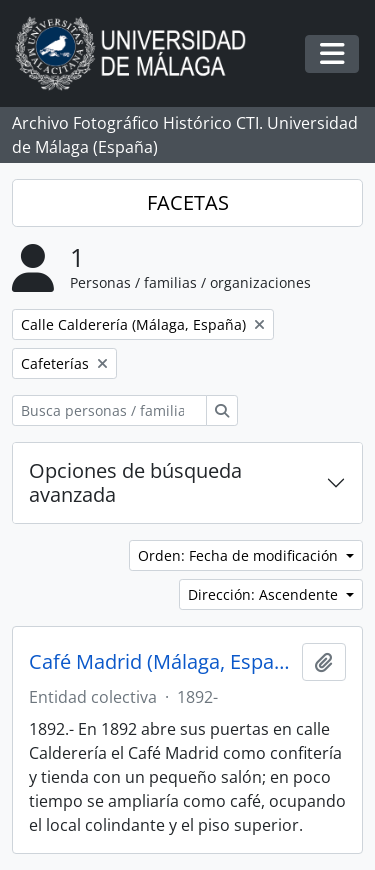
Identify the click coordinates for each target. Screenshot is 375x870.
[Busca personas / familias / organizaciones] (109, 410)
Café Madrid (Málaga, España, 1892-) (161, 662)
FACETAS (188, 202)
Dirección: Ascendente (265, 594)
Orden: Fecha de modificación (240, 555)
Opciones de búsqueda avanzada (135, 482)
